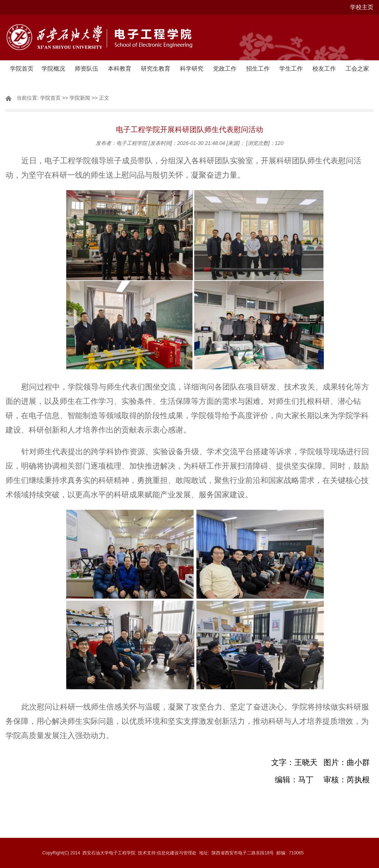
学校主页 (362, 7)
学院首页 (22, 69)
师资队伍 (86, 69)
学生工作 (291, 69)
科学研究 (192, 69)
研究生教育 (156, 69)
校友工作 (324, 69)
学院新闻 (80, 98)
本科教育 (120, 69)
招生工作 (258, 69)
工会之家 (357, 69)
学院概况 (53, 69)
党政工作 (225, 69)
